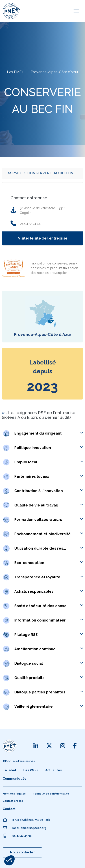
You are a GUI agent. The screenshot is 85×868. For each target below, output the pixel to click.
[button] (49, 433)
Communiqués (14, 779)
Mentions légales (14, 794)
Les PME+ (13, 173)
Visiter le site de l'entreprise (43, 238)
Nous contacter (22, 852)
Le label (9, 770)
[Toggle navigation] (76, 11)
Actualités (53, 770)
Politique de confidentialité (51, 794)
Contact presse (13, 801)
